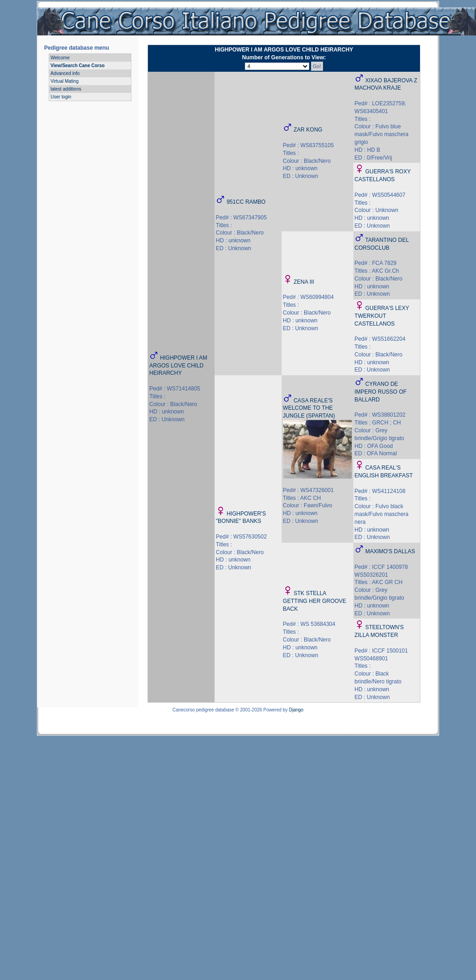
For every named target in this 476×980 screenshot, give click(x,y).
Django (296, 710)
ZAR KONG (308, 130)
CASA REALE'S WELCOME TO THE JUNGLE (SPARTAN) (309, 408)
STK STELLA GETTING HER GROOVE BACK (315, 601)
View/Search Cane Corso (78, 66)
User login (61, 97)
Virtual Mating (65, 81)
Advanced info (65, 73)
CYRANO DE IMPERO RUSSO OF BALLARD (381, 392)
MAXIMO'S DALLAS (390, 551)
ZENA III (304, 282)
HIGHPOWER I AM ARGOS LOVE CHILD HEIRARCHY (178, 366)
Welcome (60, 58)
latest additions (66, 89)
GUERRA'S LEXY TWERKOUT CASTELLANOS (382, 316)
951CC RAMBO (246, 202)
